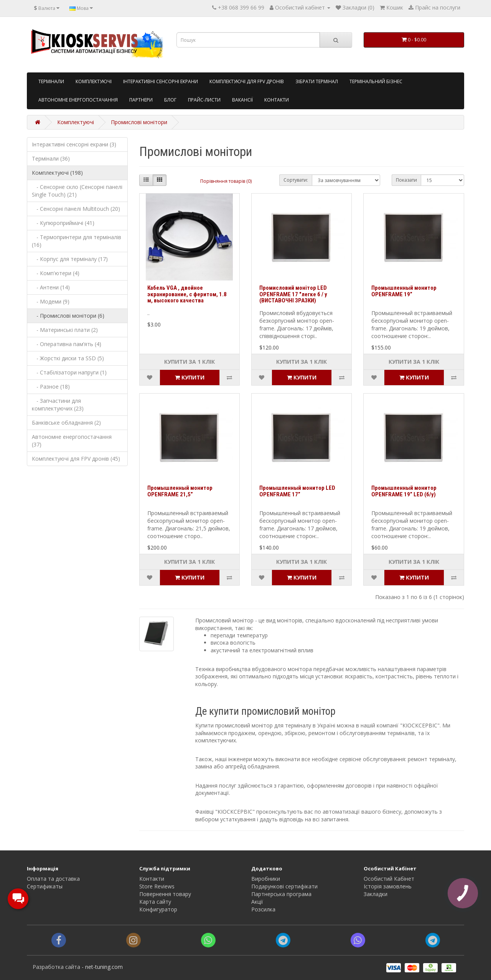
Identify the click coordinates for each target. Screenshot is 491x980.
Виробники (266, 879)
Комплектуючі (94, 81)
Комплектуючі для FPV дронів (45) (76, 459)
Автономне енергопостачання (78, 100)
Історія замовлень (388, 886)
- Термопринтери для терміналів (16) (77, 241)
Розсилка (263, 909)
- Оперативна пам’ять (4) (67, 344)
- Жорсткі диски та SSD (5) (68, 358)
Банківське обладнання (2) (66, 423)
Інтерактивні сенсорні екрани (161, 81)
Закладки (376, 894)
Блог (170, 100)
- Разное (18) (51, 387)
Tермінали (51, 81)
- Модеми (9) (51, 301)
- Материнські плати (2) (65, 330)
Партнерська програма (281, 894)
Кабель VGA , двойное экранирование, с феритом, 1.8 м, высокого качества (187, 294)
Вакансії (242, 100)
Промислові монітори (139, 122)
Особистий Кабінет (389, 879)
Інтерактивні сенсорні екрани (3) (74, 144)
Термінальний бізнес (376, 81)
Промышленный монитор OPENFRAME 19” (404, 291)
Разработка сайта (56, 967)
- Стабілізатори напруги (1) (69, 372)
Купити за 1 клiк (189, 362)
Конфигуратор (158, 909)
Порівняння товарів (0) (226, 181)
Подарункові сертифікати (284, 886)
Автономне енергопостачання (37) (72, 441)
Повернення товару (165, 894)
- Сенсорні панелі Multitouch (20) (76, 209)
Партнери (141, 100)
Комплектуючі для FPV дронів (247, 81)
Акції (257, 902)
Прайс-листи (204, 100)
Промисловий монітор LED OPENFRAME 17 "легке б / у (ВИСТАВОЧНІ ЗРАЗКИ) (293, 294)
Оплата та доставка (53, 879)
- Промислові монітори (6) (68, 316)
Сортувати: (296, 180)
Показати (406, 180)
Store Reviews (157, 886)
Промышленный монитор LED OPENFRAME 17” (297, 491)
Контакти (277, 100)
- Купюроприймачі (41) (63, 223)
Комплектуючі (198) (57, 173)
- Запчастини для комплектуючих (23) (58, 405)
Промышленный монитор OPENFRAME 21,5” (180, 491)
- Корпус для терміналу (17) (70, 259)
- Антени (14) (51, 287)
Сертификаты (45, 886)
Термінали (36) (51, 158)
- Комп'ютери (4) (56, 273)
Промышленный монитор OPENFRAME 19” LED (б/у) (404, 491)
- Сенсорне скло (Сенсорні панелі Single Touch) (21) (77, 191)
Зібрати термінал (317, 81)
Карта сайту (155, 902)
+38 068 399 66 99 (241, 7)
